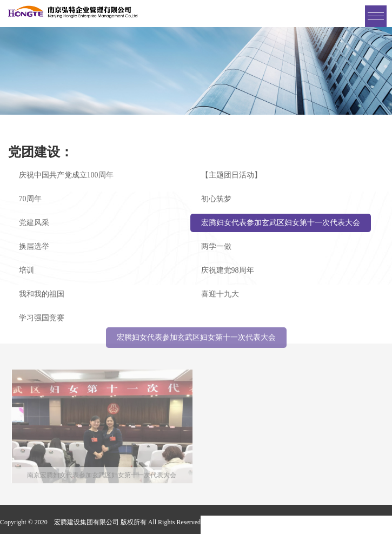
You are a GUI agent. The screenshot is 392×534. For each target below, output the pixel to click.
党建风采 (34, 223)
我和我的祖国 (42, 294)
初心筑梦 (216, 199)
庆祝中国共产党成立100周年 (66, 175)
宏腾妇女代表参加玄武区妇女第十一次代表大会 (281, 223)
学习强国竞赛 (42, 318)
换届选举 (34, 246)
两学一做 (216, 246)
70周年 (30, 199)
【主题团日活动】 (231, 175)
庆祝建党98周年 (228, 270)
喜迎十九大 (220, 294)
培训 (26, 270)
